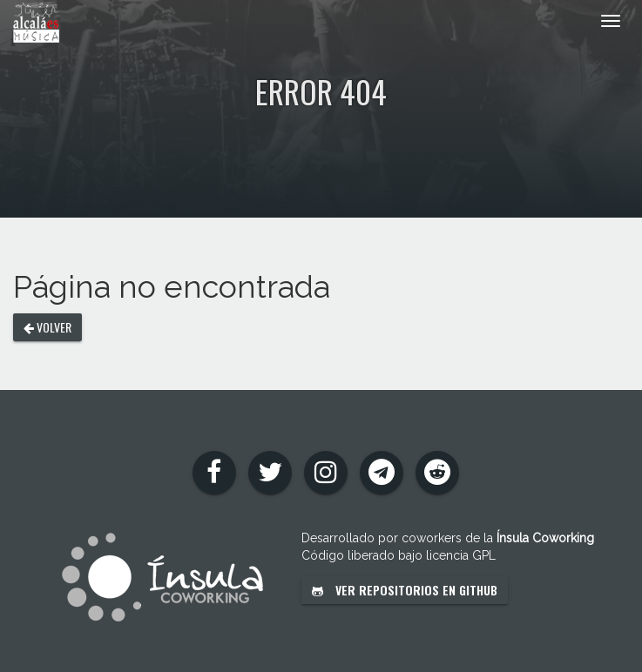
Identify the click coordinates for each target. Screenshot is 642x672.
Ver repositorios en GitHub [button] (405, 590)
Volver (47, 327)
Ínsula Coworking (545, 538)
